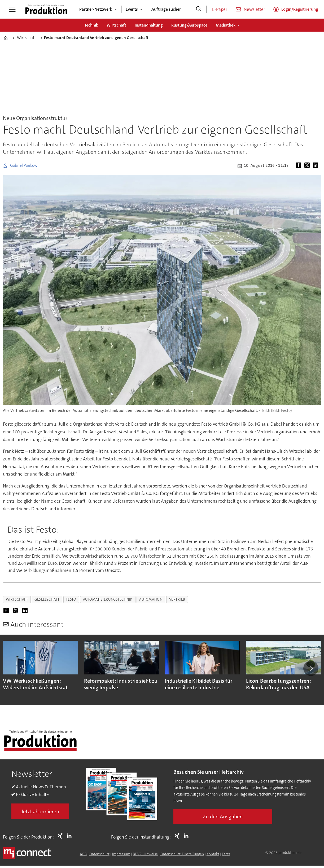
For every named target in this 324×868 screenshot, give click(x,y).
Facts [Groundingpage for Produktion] (226, 854)
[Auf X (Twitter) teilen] (308, 166)
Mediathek (226, 25)
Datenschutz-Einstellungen (182, 854)
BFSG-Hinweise (145, 854)
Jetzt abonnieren (40, 811)
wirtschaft (17, 599)
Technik (91, 25)
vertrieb (177, 599)
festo (71, 599)
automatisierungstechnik (108, 599)
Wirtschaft (116, 25)
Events (132, 9)
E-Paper (220, 9)
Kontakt (213, 854)
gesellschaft (47, 599)
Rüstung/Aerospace (189, 25)
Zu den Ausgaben (223, 816)
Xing (62, 836)
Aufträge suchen (167, 9)
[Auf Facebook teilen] (300, 166)
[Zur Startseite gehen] (46, 9)
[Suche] (199, 9)
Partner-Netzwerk (96, 9)
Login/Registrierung (300, 9)
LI (71, 836)
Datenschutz (99, 854)
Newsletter (254, 9)
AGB (83, 854)
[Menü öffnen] (12, 9)
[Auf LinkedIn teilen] (317, 166)
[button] (311, 668)
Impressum (121, 854)
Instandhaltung (149, 25)
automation (151, 599)
